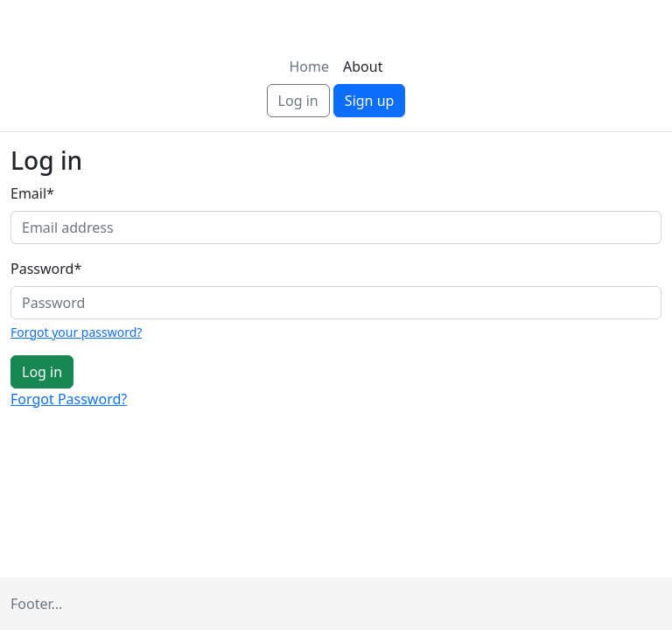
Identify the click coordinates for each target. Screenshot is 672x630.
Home (310, 66)
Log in (298, 101)
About (363, 66)
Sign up (370, 101)
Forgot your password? (76, 332)
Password (46, 269)
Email (32, 193)
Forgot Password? (69, 399)
